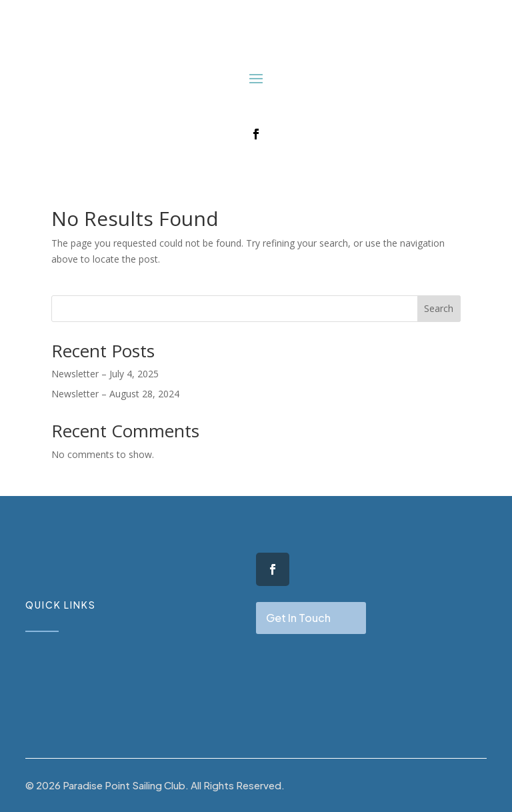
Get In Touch (298, 618)
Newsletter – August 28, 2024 (115, 394)
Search (439, 308)
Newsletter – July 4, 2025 (105, 374)
